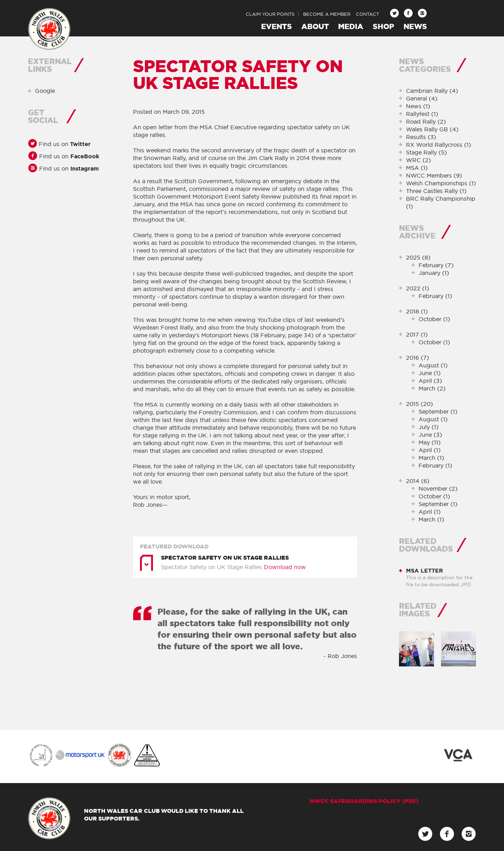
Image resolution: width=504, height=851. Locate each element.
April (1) (430, 450)
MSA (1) (417, 168)
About (315, 26)
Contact (367, 14)
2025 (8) (418, 257)
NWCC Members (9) (434, 175)
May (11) (430, 442)
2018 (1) (417, 311)
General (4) (422, 98)
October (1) (434, 319)
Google (45, 91)
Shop (383, 26)
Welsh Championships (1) (441, 183)
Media (351, 26)
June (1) (430, 373)
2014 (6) (418, 481)
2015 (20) (419, 404)
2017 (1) (417, 334)
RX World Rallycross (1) (439, 145)
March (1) (431, 458)
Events (276, 26)
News (415, 26)
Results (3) (421, 137)
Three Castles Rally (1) (436, 191)
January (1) (434, 273)
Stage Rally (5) (426, 152)
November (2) (438, 489)
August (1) (433, 365)
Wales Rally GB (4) (432, 129)
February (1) (435, 296)
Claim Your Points (270, 14)
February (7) (436, 265)
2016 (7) (418, 358)
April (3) (430, 381)
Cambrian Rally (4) (432, 91)
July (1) (429, 427)
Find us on (64, 144)
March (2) (432, 388)
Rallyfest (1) (422, 114)
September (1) (438, 411)
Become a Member (327, 14)
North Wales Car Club (49, 29)
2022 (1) (418, 288)
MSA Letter (425, 570)
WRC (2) (418, 160)
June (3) (430, 435)
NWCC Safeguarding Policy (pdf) (364, 801)
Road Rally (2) (426, 122)
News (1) (418, 106)
